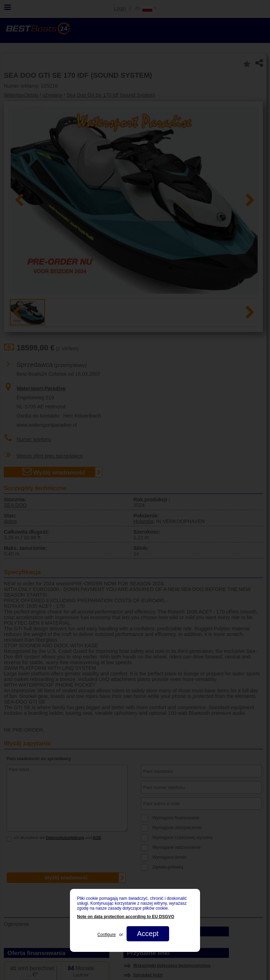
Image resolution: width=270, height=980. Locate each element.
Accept (148, 934)
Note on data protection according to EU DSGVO (126, 917)
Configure (107, 935)
